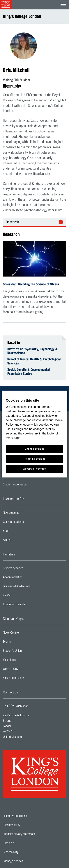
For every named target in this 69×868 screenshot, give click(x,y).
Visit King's (24, 661)
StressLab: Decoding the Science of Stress (31, 284)
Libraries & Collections (31, 587)
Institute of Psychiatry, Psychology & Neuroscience (32, 351)
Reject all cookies (34, 459)
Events (21, 643)
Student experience (29, 485)
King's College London (22, 16)
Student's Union (27, 652)
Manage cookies (26, 861)
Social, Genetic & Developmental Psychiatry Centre (29, 371)
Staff (20, 532)
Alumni (22, 541)
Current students (28, 523)
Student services (28, 569)
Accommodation (27, 578)
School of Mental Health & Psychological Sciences (34, 361)
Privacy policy (25, 825)
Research (12, 222)
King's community (28, 679)
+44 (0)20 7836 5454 (16, 706)
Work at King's (26, 670)
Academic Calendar (29, 605)
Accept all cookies (34, 469)
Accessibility (24, 852)
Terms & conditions (28, 816)
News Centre (25, 634)
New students (26, 514)
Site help (22, 843)
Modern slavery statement (32, 834)
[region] (34, 434)
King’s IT (22, 596)
